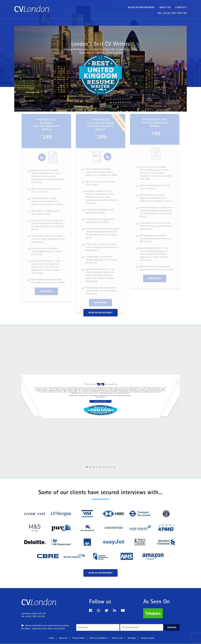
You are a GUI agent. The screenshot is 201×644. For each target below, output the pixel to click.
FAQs (51, 638)
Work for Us (117, 638)
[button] (87, 467)
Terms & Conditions (98, 638)
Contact (181, 7)
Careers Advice (147, 638)
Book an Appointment (141, 7)
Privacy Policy (78, 638)
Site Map (132, 638)
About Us (165, 7)
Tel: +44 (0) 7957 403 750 (172, 13)
